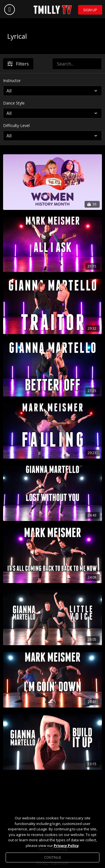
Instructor (12, 81)
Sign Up (90, 10)
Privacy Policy (66, 846)
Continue (53, 857)
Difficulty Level (16, 125)
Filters (18, 64)
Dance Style (14, 103)
